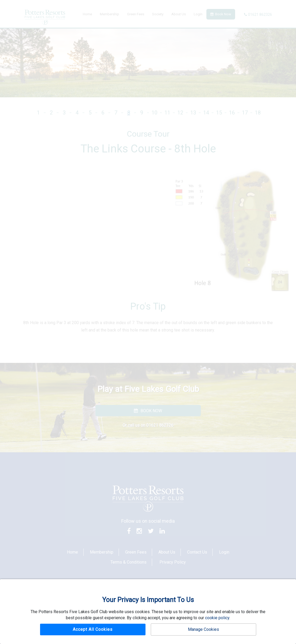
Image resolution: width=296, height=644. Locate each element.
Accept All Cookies (93, 629)
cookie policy (217, 618)
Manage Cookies (203, 629)
